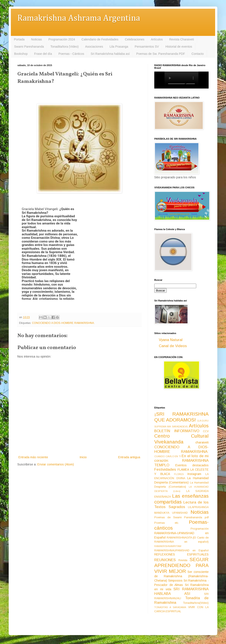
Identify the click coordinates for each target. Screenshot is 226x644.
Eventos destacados (192, 465)
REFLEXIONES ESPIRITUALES (181, 554)
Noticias (37, 39)
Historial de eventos (179, 47)
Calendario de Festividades (100, 39)
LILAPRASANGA (198, 507)
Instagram (194, 474)
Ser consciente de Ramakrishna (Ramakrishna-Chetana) (181, 576)
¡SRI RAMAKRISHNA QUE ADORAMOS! (181, 417)
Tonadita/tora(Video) (196, 603)
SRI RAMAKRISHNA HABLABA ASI (181, 591)
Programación (200, 529)
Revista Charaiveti (182, 39)
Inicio (83, 457)
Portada (19, 39)
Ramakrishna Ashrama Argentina (79, 18)
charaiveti (202, 442)
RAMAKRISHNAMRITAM (168, 546)
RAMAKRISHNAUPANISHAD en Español (181, 550)
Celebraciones (135, 39)
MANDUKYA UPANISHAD (171, 513)
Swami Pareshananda (29, 47)
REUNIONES (165, 560)
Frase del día (43, 54)
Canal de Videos (173, 346)
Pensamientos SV (147, 47)
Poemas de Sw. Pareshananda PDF (161, 54)
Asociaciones (94, 47)
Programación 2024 (62, 39)
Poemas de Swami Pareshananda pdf (181, 517)
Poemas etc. (167, 523)
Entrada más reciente (33, 457)
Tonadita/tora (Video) (65, 47)
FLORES (179, 474)
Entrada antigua (129, 457)
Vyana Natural (171, 340)
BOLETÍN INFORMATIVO (177, 431)
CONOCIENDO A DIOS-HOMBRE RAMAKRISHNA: (63, 323)
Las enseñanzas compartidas (181, 499)
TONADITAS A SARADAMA (170, 607)
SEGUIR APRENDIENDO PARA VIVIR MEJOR (181, 565)
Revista (183, 560)
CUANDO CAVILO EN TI (168, 456)
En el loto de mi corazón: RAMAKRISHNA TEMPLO (181, 460)
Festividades (165, 469)
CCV (206, 431)
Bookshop (21, 54)
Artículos (157, 39)
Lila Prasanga (119, 47)
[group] (52, 250)
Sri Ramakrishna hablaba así (110, 54)
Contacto (198, 54)
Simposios (175, 580)
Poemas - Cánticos (71, 54)
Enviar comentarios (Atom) (56, 464)
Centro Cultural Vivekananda (181, 439)
